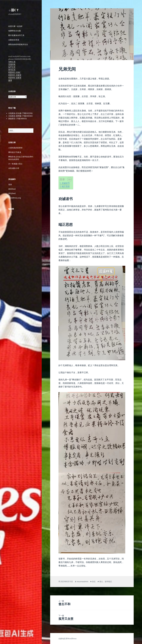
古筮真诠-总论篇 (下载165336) (20, 113)
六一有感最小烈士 (15, 164)
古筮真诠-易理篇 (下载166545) (20, 116)
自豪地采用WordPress (68, 639)
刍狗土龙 (12, 62)
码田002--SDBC (14, 72)
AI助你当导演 (14, 40)
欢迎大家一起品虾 (15, 26)
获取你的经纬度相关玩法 (18, 44)
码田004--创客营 (15, 78)
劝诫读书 (66, 183)
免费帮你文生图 (15, 31)
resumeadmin (82, 581)
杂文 (94, 581)
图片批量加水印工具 (16, 35)
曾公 (101, 581)
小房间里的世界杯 (15, 148)
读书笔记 (108, 581)
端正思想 (66, 186)
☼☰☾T (13, 10)
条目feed (12, 189)
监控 (10, 214)
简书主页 (12, 70)
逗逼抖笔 (12, 64)
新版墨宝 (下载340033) (17, 119)
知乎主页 (12, 67)
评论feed (12, 193)
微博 (10, 80)
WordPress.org (15, 198)
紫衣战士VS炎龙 (15, 152)
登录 (10, 185)
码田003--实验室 (15, 75)
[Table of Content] (70, 179)
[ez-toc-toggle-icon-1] (68, 179)
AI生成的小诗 (14, 168)
